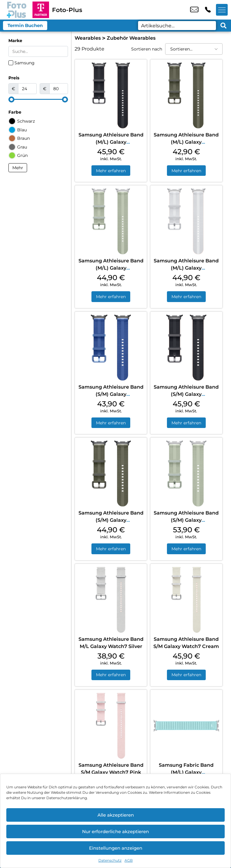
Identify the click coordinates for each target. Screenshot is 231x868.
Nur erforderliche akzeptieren (115, 831)
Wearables (88, 38)
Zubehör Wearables (131, 38)
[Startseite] (16, 10)
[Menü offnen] (222, 10)
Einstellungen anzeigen (116, 848)
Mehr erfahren (111, 171)
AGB (129, 860)
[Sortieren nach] (194, 49)
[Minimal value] (38, 99)
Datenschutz (110, 860)
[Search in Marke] (38, 51)
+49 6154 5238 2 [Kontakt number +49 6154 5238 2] (208, 10)
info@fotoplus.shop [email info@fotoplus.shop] (194, 10)
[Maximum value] (59, 89)
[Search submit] (223, 26)
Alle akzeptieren (116, 815)
